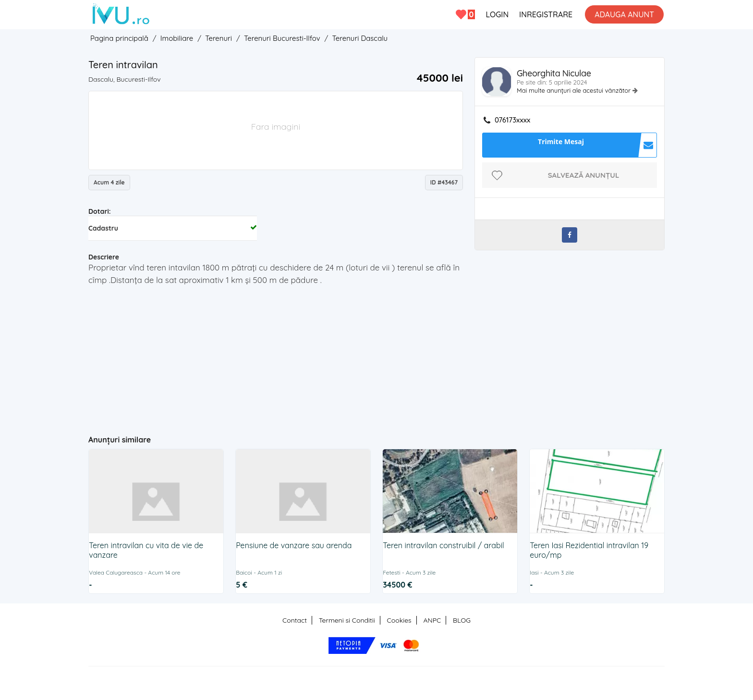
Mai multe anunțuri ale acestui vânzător (575, 90)
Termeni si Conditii (347, 620)
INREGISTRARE (546, 14)
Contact (295, 620)
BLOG (462, 620)
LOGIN (497, 14)
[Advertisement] (276, 356)
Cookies (399, 620)
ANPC (432, 620)
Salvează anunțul (584, 175)
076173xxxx (512, 120)
